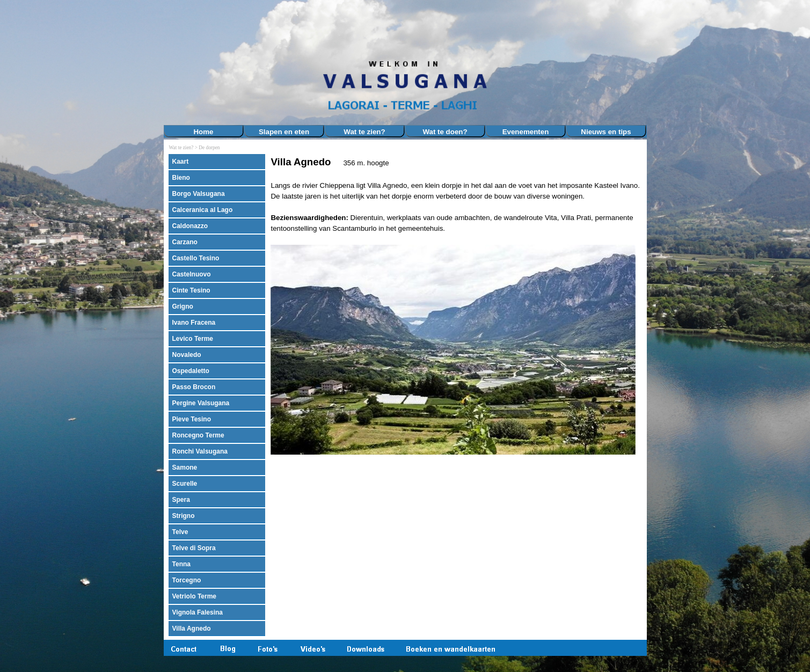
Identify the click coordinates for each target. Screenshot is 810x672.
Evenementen (526, 132)
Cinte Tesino (191, 290)
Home (203, 132)
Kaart (181, 162)
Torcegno (187, 580)
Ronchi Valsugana (200, 451)
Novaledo (187, 355)
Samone (185, 468)
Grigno (183, 306)
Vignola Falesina (198, 612)
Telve (180, 532)
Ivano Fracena (194, 323)
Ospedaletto (191, 371)
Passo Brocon (194, 387)
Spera (181, 500)
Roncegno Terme (198, 435)
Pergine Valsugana (201, 403)
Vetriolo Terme (194, 596)
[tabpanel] (456, 305)
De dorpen (209, 148)
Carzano (185, 242)
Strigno (184, 516)
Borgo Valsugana (199, 194)
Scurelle (185, 484)
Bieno (181, 178)
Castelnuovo (192, 274)
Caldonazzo (190, 226)
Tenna (181, 564)
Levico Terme (193, 339)
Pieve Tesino (192, 419)
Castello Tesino (196, 258)
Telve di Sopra (194, 548)
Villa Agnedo (192, 629)
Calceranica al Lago (203, 210)
